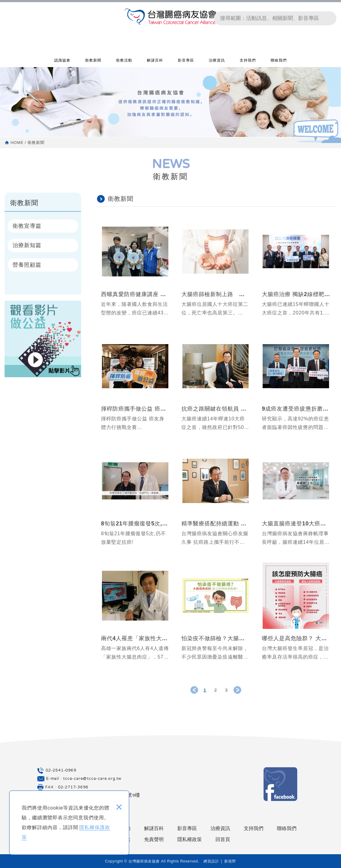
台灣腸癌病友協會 (170, 19)
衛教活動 (124, 62)
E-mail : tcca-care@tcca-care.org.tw (84, 779)
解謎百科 (155, 62)
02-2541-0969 (61, 771)
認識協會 (62, 62)
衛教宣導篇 (27, 226)
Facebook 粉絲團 (280, 784)
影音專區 (186, 62)
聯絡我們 (279, 62)
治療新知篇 (27, 245)
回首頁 (223, 839)
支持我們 (248, 62)
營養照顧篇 (27, 265)
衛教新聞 (93, 62)
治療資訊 (217, 62)
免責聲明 (154, 839)
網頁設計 (211, 861)
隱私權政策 (189, 839)
